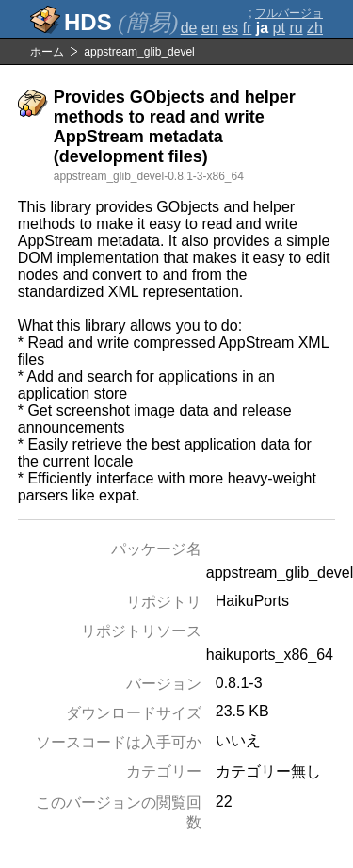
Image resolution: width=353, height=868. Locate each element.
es (230, 28)
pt (279, 28)
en (210, 28)
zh (315, 28)
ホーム (47, 52)
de (189, 28)
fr (248, 28)
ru (296, 28)
